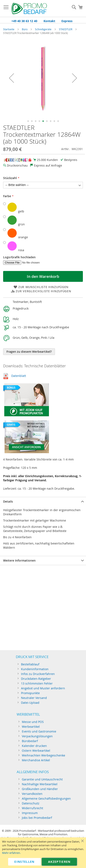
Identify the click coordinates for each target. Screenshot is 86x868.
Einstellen (24, 862)
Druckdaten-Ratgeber (36, 679)
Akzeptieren (59, 862)
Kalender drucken (34, 746)
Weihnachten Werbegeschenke (44, 755)
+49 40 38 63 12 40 (24, 21)
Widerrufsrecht (32, 808)
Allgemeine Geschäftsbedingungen (46, 798)
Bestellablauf (30, 664)
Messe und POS (33, 722)
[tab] (43, 501)
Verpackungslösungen (37, 736)
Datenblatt (19, 376)
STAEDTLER (66, 29)
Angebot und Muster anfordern (43, 688)
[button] (11, 78)
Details (8, 501)
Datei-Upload (30, 703)
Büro (25, 29)
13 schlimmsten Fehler (37, 683)
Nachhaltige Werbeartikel (40, 784)
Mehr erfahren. (11, 853)
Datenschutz (31, 803)
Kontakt (49, 21)
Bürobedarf (30, 741)
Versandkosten (32, 794)
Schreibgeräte (43, 29)
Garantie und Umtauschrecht (42, 779)
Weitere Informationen (19, 560)
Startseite (9, 29)
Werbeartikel (31, 727)
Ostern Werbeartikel (36, 751)
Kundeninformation (35, 669)
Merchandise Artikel (36, 760)
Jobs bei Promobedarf (37, 818)
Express (67, 21)
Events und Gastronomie (39, 731)
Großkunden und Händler (40, 789)
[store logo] (29, 9)
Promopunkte (30, 693)
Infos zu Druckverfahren (38, 674)
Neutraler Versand (34, 698)
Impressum (30, 813)
